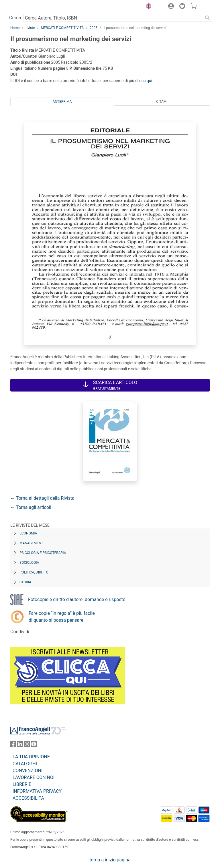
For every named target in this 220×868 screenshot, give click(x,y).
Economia (28, 533)
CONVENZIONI (27, 771)
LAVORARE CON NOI (34, 777)
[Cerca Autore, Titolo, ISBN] (113, 18)
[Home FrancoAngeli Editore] (30, 7)
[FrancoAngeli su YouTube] (34, 745)
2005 (94, 28)
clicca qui (144, 81)
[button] (147, 7)
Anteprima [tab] (62, 102)
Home (15, 28)
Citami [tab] (162, 102)
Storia (25, 582)
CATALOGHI (25, 764)
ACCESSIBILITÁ (28, 798)
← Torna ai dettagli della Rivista (42, 498)
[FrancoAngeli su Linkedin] (20, 745)
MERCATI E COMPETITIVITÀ (62, 28)
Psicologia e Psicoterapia (43, 553)
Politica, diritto (34, 572)
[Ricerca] (207, 18)
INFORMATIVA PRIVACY (37, 791)
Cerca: (16, 18)
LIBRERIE (22, 784)
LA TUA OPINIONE (31, 757)
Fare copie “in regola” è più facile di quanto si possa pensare (62, 617)
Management (31, 543)
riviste (30, 28)
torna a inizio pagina (110, 860)
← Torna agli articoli (31, 507)
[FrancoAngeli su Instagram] (27, 745)
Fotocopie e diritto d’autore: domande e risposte (77, 599)
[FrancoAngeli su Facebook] (13, 745)
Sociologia (29, 563)
